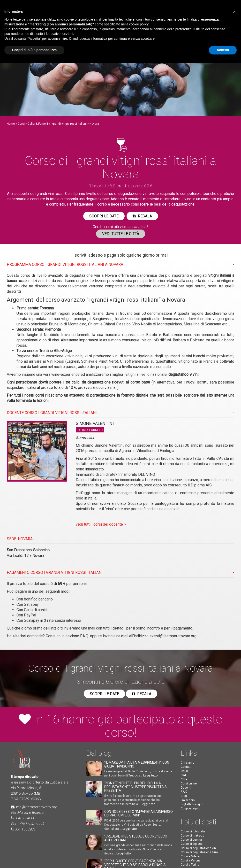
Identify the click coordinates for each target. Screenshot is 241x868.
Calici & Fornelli (38, 124)
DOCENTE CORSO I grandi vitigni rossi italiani (52, 413)
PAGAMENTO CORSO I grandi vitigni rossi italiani (55, 572)
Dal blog (99, 753)
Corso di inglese (192, 844)
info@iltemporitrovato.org (36, 807)
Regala (142, 216)
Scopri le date (104, 216)
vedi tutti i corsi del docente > (101, 524)
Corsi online (189, 784)
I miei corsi (188, 800)
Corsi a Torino (190, 865)
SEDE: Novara (20, 539)
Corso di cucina (191, 840)
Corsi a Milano (190, 856)
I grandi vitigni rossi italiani (69, 124)
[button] (234, 12)
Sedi (184, 775)
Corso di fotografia (193, 831)
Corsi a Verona (191, 860)
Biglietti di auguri (192, 804)
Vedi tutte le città (121, 234)
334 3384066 (25, 818)
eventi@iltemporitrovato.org (173, 636)
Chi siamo (188, 763)
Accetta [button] (223, 50)
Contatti (186, 767)
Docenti (186, 788)
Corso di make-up (192, 836)
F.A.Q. (85, 636)
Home (11, 124)
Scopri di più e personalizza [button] (34, 50)
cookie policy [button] (139, 24)
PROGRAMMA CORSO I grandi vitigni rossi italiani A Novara (65, 265)
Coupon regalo (190, 808)
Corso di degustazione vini (199, 848)
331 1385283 (25, 829)
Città (184, 779)
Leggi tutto (150, 776)
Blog (184, 796)
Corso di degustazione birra (199, 852)
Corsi (21, 124)
